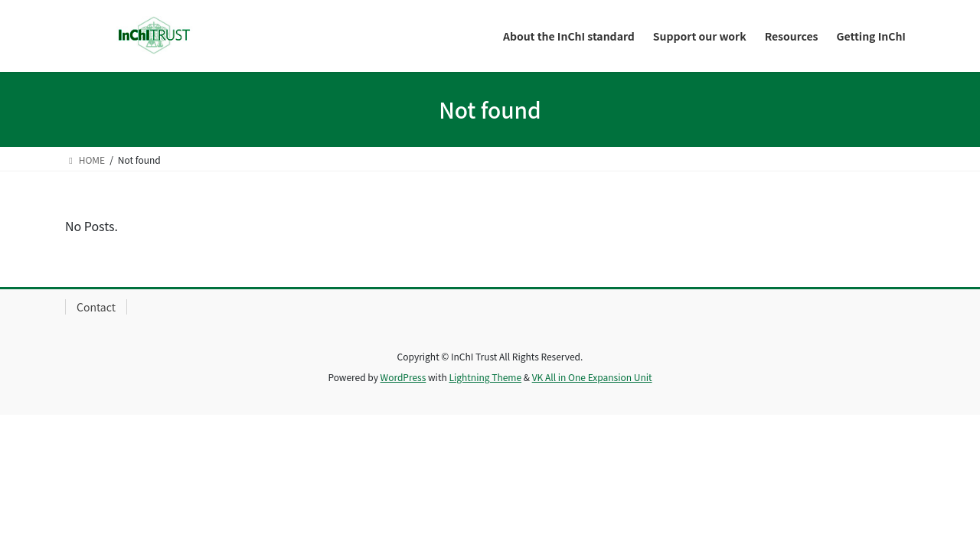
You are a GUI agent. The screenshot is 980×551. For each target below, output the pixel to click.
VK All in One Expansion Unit (592, 377)
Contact (96, 307)
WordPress (403, 377)
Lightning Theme (485, 377)
